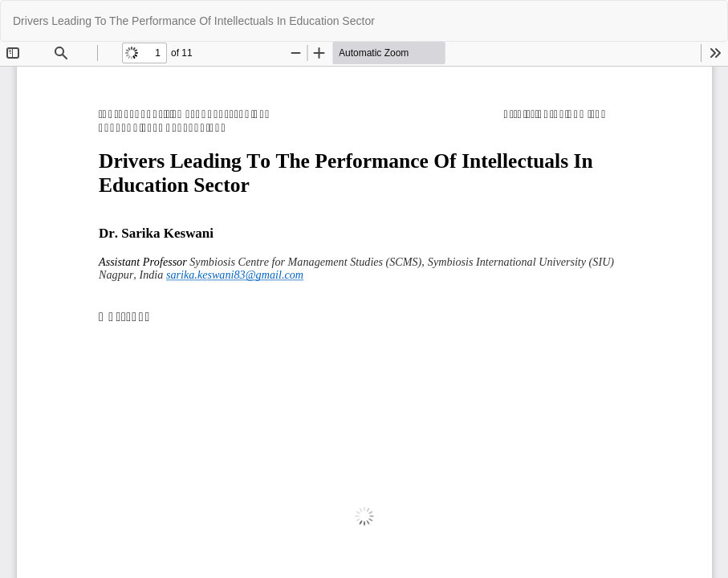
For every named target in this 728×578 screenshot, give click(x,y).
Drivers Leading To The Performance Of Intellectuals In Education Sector (194, 21)
